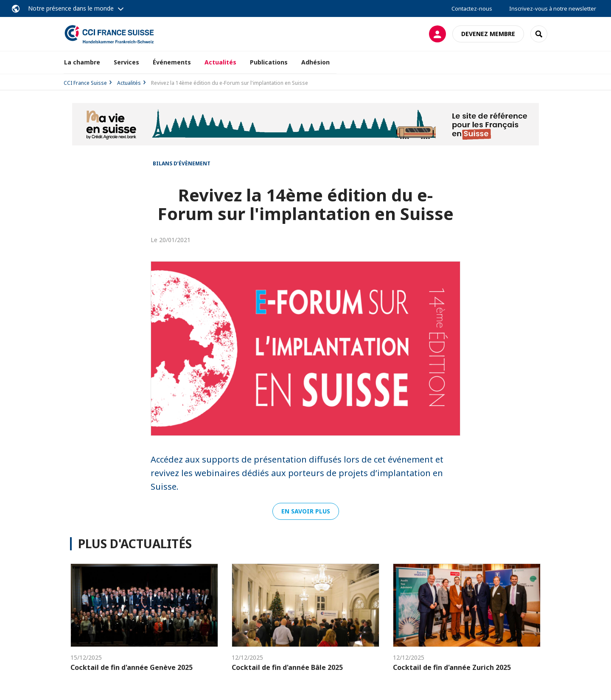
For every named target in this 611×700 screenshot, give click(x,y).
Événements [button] (172, 62)
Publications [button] (269, 62)
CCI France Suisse (85, 83)
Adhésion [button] (315, 62)
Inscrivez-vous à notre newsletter (553, 8)
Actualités (220, 62)
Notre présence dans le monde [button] (71, 8)
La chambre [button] (82, 62)
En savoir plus (306, 511)
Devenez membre (488, 34)
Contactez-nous (472, 8)
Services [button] (126, 62)
